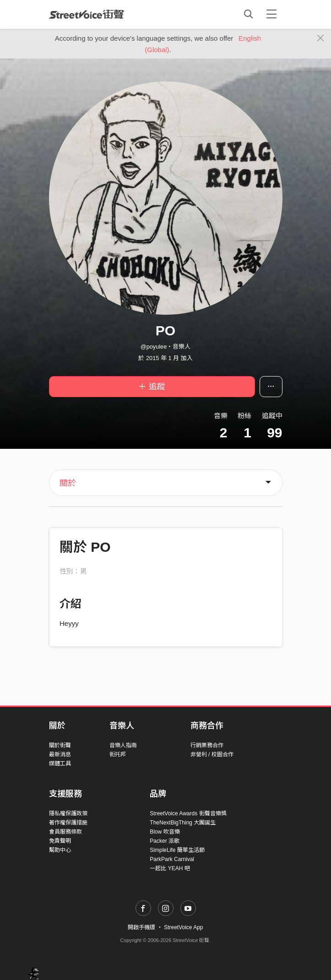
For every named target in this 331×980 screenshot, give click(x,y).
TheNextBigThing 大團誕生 (183, 823)
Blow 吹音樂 (165, 832)
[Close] (321, 38)
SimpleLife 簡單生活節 (177, 850)
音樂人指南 (123, 745)
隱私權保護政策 (68, 813)
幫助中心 (60, 850)
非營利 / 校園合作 (212, 754)
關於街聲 (60, 745)
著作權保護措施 (68, 823)
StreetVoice (87, 14)
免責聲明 (60, 841)
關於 (68, 483)
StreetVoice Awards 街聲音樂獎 (188, 813)
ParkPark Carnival (172, 859)
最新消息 (60, 754)
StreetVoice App (183, 927)
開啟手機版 (141, 927)
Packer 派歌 (165, 841)
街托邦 (118, 754)
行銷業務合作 (207, 745)
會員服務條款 (65, 832)
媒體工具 (60, 764)
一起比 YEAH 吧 (170, 868)
